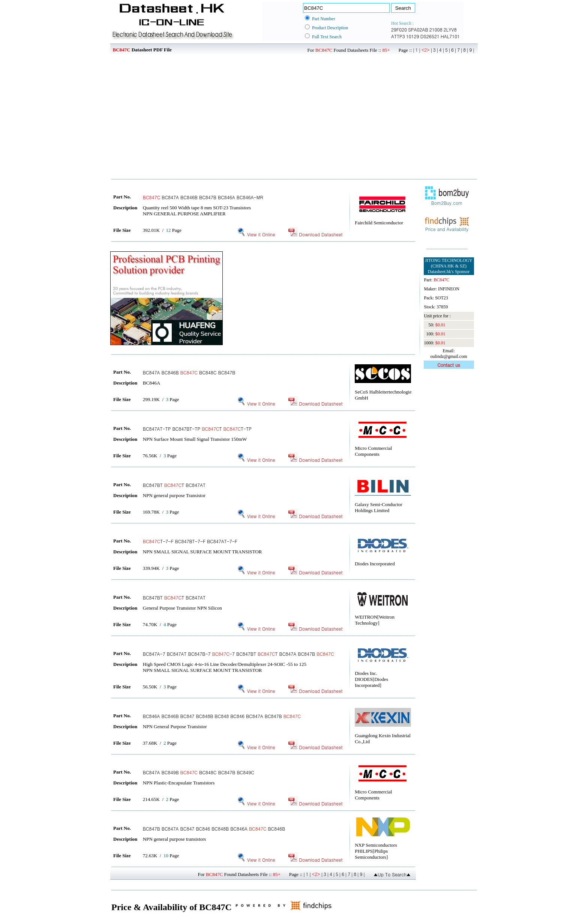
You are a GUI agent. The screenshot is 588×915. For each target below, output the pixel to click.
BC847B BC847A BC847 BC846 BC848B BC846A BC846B (214, 829)
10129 (413, 36)
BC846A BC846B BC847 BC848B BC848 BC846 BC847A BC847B (222, 716)
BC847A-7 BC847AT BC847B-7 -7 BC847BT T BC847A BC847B (238, 654)
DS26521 (430, 36)
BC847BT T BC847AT (174, 485)
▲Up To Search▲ (392, 874)
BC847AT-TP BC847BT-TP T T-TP (197, 429)
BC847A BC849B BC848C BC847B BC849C (199, 772)
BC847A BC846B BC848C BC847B (189, 372)
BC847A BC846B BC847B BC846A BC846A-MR (203, 197)
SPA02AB (418, 29)
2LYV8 (450, 29)
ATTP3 (398, 36)
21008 (436, 29)
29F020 (399, 29)
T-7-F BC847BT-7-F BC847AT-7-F (190, 541)
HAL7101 (450, 36)
